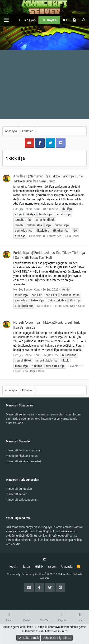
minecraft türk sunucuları (22, 500)
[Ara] (84, 20)
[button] (6, 20)
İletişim (13, 567)
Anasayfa (67, 567)
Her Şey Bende (23, 209)
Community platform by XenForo (42, 574)
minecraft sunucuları (19, 489)
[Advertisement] (44, 73)
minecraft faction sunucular (23, 450)
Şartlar (26, 567)
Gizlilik (39, 567)
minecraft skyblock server (22, 456)
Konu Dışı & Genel (68, 236)
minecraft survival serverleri (23, 461)
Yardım (52, 567)
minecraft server (16, 494)
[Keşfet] (74, 20)
